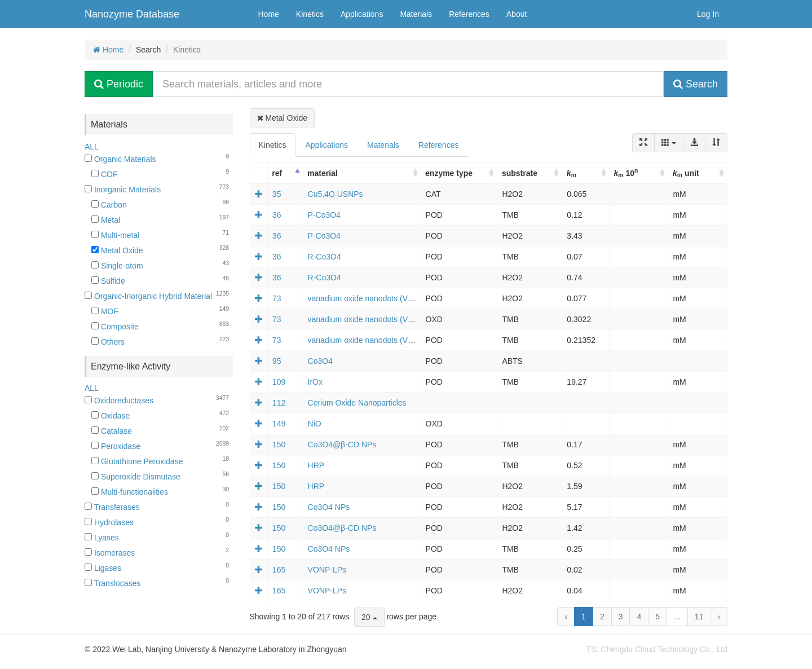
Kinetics (310, 14)
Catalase (112, 431)
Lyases (102, 538)
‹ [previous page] (566, 617)
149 (279, 424)
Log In (708, 14)
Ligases (103, 568)
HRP (316, 465)
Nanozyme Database (132, 14)
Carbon (109, 205)
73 (277, 298)
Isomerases (110, 553)
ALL (92, 147)
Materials (416, 14)
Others (108, 342)
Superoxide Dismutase (136, 477)
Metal (106, 220)
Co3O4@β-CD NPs (342, 444)
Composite (115, 327)
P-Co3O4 (324, 215)
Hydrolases (109, 522)
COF (104, 174)
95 (277, 361)
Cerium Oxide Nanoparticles (357, 403)
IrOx (315, 382)
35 (277, 194)
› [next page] (719, 617)
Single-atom (117, 266)
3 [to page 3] (621, 617)
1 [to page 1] (584, 617)
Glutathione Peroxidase (137, 461)
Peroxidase (116, 446)
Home (269, 14)
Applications (362, 14)
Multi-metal (115, 235)
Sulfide (108, 281)
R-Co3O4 (325, 257)
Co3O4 (320, 361)
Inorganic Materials (123, 190)
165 (279, 570)
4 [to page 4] (639, 617)
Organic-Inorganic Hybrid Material (148, 296)
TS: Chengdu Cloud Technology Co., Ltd (657, 649)
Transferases (112, 507)
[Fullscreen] (643, 143)
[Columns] (669, 143)
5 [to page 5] (657, 617)
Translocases (112, 583)
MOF (105, 311)
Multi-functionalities (130, 492)
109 (279, 382)
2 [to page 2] (602, 617)
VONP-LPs (327, 570)
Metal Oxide (117, 250)
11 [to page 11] (699, 617)
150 (279, 444)
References (469, 14)
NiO (315, 424)
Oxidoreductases (119, 400)
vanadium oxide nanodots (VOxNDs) (372, 298)
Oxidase (111, 416)
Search (696, 84)
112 (279, 403)
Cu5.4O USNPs (336, 194)
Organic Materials (120, 159)
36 (277, 215)
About (517, 14)
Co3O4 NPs (329, 507)
